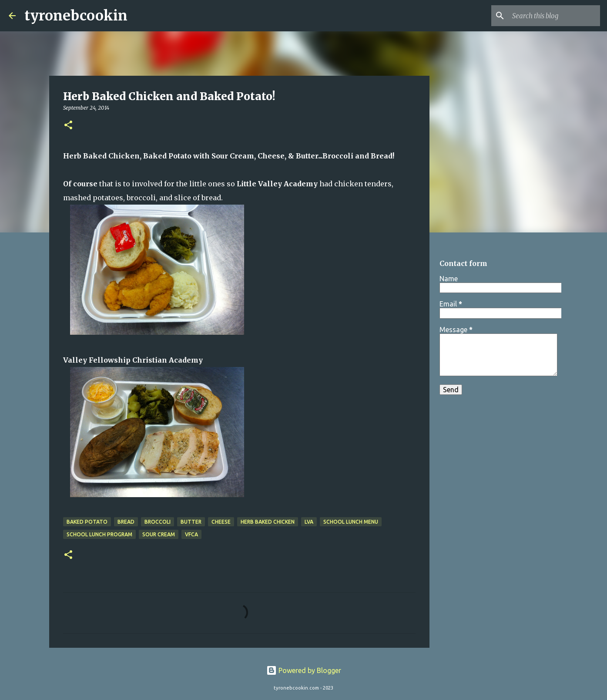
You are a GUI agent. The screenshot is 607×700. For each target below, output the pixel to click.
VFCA (191, 534)
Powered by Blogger (304, 670)
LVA (309, 522)
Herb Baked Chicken (268, 522)
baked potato (87, 522)
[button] (68, 126)
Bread (126, 522)
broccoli (158, 522)
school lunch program (99, 534)
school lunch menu (351, 522)
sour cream (159, 534)
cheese (221, 522)
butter (191, 522)
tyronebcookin (76, 16)
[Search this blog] (554, 16)
